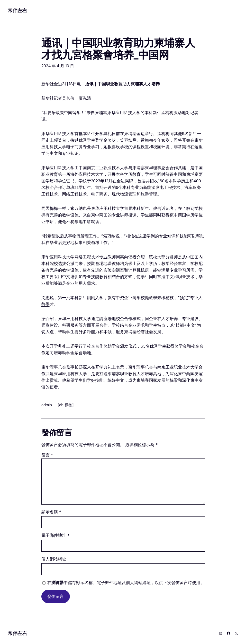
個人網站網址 (54, 559)
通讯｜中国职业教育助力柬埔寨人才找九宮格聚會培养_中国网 (118, 49)
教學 (153, 298)
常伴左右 (17, 10)
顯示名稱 (51, 512)
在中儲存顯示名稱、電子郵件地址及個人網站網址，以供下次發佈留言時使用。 (126, 583)
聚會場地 (99, 263)
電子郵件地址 (55, 535)
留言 (47, 455)
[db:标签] (66, 405)
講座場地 (108, 319)
